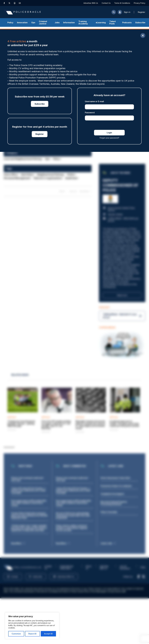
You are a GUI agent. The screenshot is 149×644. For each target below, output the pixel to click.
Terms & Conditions (122, 3)
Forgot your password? (109, 138)
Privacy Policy (140, 3)
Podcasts (127, 23)
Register (40, 134)
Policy (10, 23)
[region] (32, 626)
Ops (33, 23)
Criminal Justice (43, 23)
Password (90, 113)
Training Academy (83, 23)
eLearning (101, 23)
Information (69, 23)
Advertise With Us (91, 3)
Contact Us (106, 3)
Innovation (22, 23)
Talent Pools (113, 23)
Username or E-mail (94, 101)
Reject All (32, 634)
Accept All (48, 634)
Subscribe (140, 23)
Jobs (57, 23)
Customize (16, 634)
